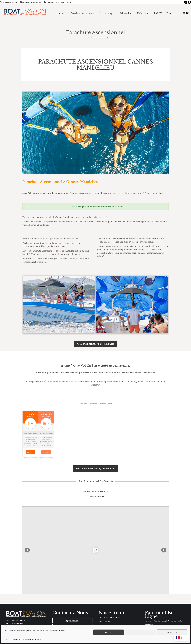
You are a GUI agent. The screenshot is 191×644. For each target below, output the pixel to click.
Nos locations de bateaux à (96, 484)
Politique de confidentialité (13, 639)
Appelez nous (72, 613)
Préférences (172, 632)
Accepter (109, 632)
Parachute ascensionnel (109, 609)
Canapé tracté (104, 618)
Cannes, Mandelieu (96, 489)
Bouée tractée (104, 614)
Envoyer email (72, 619)
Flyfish (101, 622)
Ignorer (140, 632)
